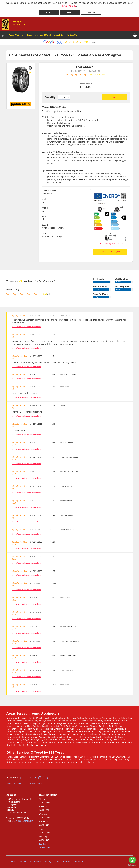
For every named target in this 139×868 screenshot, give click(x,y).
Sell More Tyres (35, 782)
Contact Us (72, 34)
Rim (44, 215)
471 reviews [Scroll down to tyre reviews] (100, 74)
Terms (57, 860)
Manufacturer (49, 189)
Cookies (67, 860)
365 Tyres (11, 860)
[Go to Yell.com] (34, 776)
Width (45, 198)
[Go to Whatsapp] (40, 776)
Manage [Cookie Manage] (91, 11)
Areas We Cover (16, 34)
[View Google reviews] (69, 41)
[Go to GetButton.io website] (132, 865)
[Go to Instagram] (28, 776)
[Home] (3, 34)
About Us (59, 34)
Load (44, 232)
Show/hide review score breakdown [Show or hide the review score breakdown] (27, 325)
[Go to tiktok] (46, 776)
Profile (45, 207)
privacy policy (69, 6)
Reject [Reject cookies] (70, 11)
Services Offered (43, 34)
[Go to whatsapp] (132, 860)
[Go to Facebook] (22, 776)
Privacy (48, 860)
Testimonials (36, 860)
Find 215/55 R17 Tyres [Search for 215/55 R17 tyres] (110, 250)
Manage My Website (16, 782)
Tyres (30, 34)
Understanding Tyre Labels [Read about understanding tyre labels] (110, 242)
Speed (45, 224)
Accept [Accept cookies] (49, 11)
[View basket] (135, 34)
